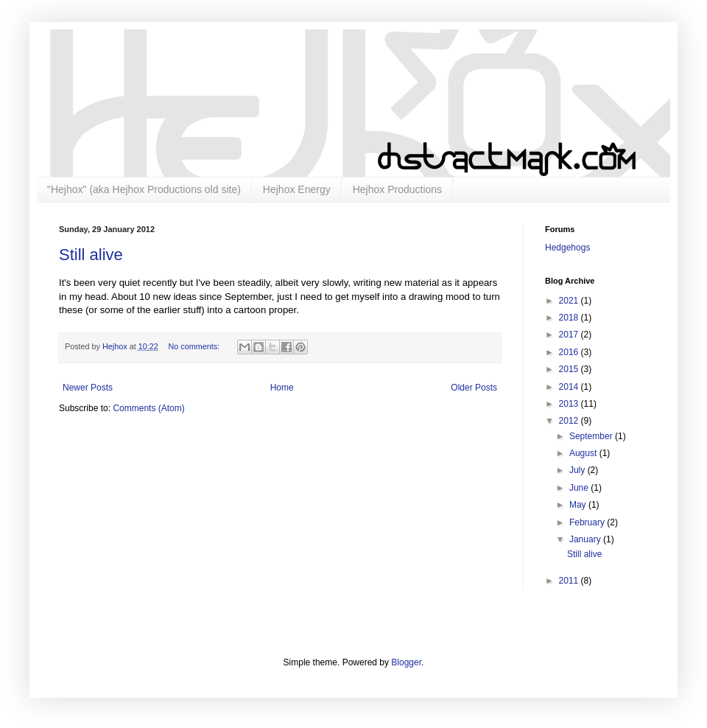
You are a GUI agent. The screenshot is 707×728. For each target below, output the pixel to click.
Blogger (406, 662)
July (578, 470)
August (584, 453)
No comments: (195, 346)
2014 (570, 387)
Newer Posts (88, 388)
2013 (570, 404)
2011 (570, 581)
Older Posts (474, 388)
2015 (570, 369)
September (592, 436)
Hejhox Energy (297, 189)
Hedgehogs (567, 248)
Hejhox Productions (397, 189)
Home (282, 388)
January (586, 539)
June (580, 488)
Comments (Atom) (148, 408)
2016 (570, 352)
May (579, 505)
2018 (570, 318)
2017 (570, 335)
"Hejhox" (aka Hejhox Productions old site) (144, 189)
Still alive (91, 255)
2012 (570, 421)
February (588, 522)
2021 (570, 301)
